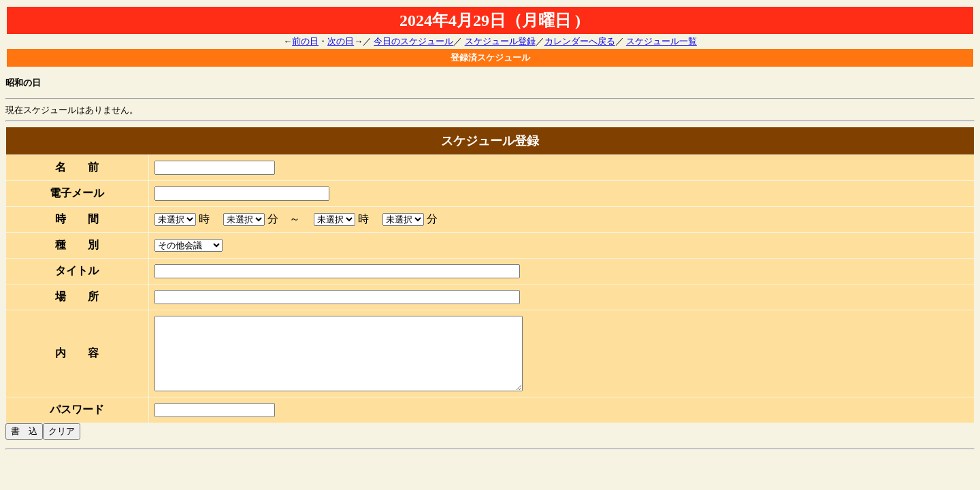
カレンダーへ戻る (580, 41)
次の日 (341, 41)
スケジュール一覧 (661, 41)
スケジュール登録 (500, 41)
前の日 (305, 41)
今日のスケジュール (413, 41)
